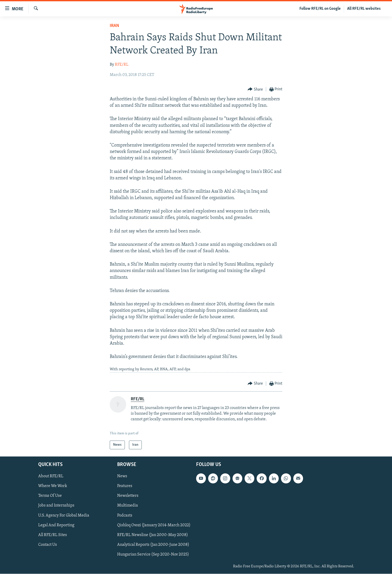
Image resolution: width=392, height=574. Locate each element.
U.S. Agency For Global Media (64, 515)
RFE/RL (122, 65)
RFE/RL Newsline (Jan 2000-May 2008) (153, 535)
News (122, 476)
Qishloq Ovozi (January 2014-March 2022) (154, 525)
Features (125, 486)
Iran (114, 26)
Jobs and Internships (56, 506)
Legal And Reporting (56, 525)
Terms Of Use (50, 496)
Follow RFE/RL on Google (320, 9)
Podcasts (125, 515)
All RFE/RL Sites (53, 535)
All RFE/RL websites (364, 9)
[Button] (255, 89)
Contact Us (48, 545)
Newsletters (128, 496)
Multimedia (128, 506)
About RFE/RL (51, 476)
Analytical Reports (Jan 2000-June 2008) (153, 545)
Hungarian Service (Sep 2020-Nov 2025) (153, 554)
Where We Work (53, 486)
